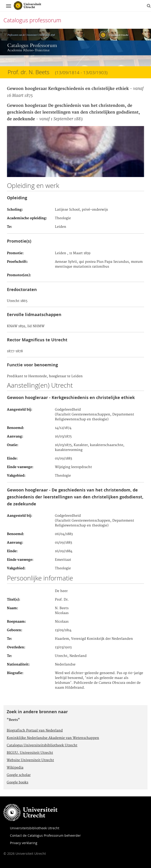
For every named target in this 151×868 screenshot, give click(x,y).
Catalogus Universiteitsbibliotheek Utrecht (42, 745)
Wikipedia (15, 768)
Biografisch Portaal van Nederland (35, 731)
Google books (17, 782)
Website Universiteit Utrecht (30, 760)
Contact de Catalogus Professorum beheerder (45, 835)
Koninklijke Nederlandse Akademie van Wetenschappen (53, 738)
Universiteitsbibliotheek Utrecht (35, 828)
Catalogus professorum (32, 20)
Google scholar (19, 775)
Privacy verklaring (24, 843)
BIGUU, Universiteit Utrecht (30, 753)
